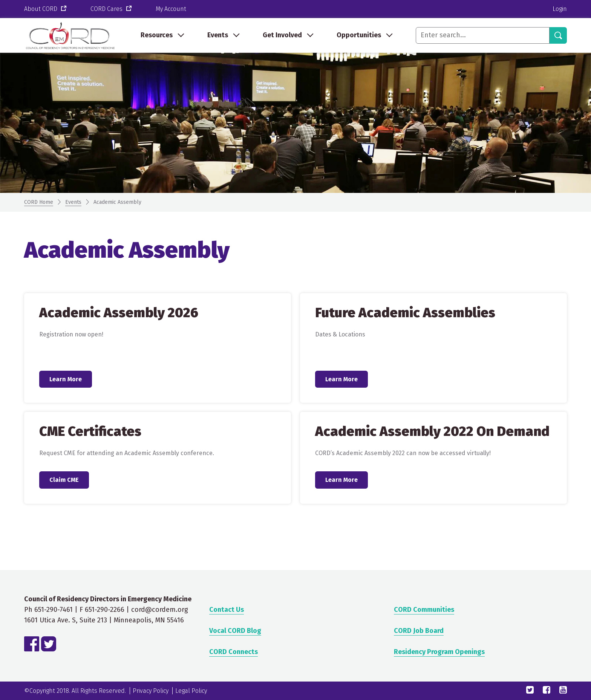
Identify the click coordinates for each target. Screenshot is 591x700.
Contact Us (227, 610)
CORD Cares (112, 9)
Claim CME (64, 480)
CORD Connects (233, 652)
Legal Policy (191, 691)
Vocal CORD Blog (235, 631)
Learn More (66, 379)
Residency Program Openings (439, 652)
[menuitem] (162, 35)
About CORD (46, 9)
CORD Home (39, 202)
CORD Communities (424, 610)
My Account (171, 9)
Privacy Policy (151, 691)
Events (73, 202)
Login (560, 9)
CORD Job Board (419, 631)
